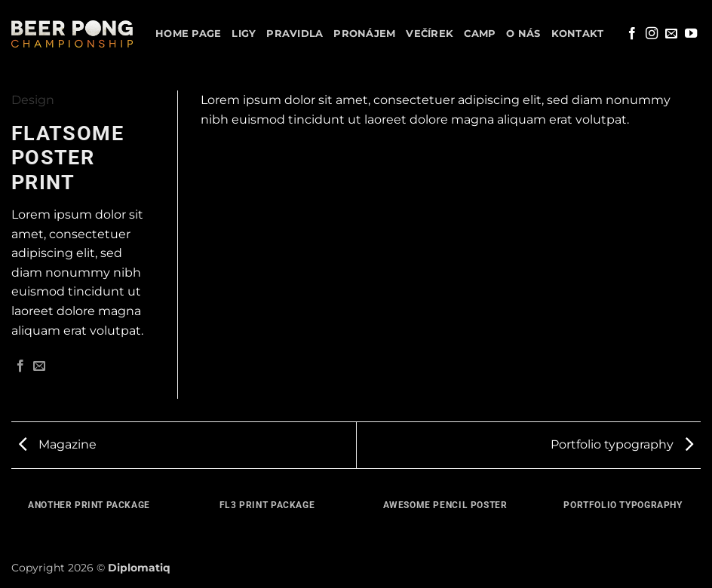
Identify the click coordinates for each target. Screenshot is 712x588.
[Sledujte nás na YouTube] (691, 34)
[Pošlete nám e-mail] (671, 34)
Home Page (188, 34)
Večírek (430, 34)
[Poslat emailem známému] (39, 366)
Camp (480, 34)
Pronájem (364, 34)
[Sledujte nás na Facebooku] (632, 34)
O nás (523, 34)
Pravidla (295, 34)
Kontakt (578, 34)
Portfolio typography (622, 444)
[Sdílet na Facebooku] (20, 366)
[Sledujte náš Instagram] (652, 34)
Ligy (244, 34)
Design (33, 100)
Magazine (58, 444)
